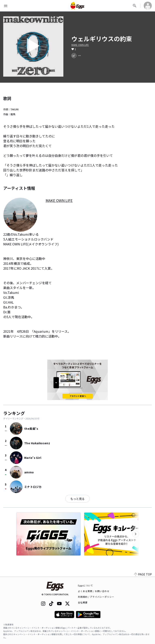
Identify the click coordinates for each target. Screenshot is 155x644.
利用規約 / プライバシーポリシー (96, 597)
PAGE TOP (143, 574)
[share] (74, 56)
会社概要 (83, 602)
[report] (80, 56)
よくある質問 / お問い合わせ (94, 591)
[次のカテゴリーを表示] (136, 534)
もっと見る (77, 499)
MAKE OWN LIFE (80, 45)
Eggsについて (86, 585)
